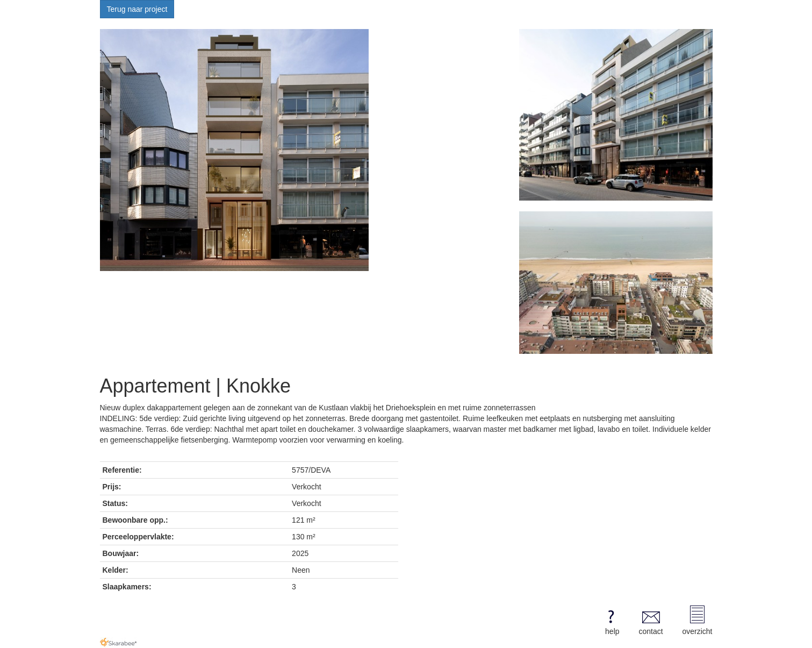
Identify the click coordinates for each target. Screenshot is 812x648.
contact (651, 621)
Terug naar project (137, 9)
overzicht (697, 621)
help (611, 621)
